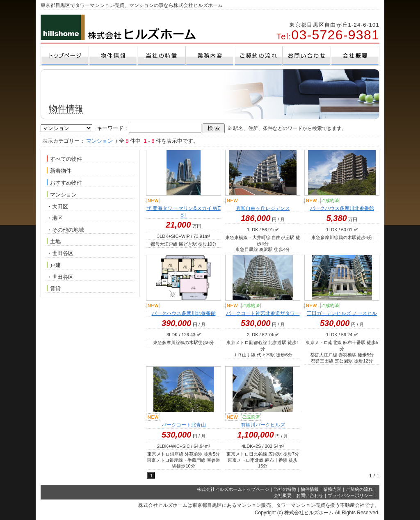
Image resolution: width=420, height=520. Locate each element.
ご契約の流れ (359, 489)
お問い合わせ (310, 495)
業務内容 (332, 489)
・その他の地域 (65, 230)
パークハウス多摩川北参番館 (342, 208)
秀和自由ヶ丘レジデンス (263, 208)
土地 (54, 241)
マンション (62, 194)
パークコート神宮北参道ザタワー (263, 313)
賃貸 (54, 288)
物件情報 (310, 489)
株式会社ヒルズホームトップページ (233, 489)
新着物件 (59, 171)
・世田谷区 (60, 253)
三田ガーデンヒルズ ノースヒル (342, 313)
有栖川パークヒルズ (263, 425)
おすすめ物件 (64, 182)
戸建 (54, 265)
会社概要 (283, 495)
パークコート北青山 (184, 425)
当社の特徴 (285, 489)
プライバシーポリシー (350, 495)
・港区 (55, 218)
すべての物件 (64, 159)
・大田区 (57, 206)
